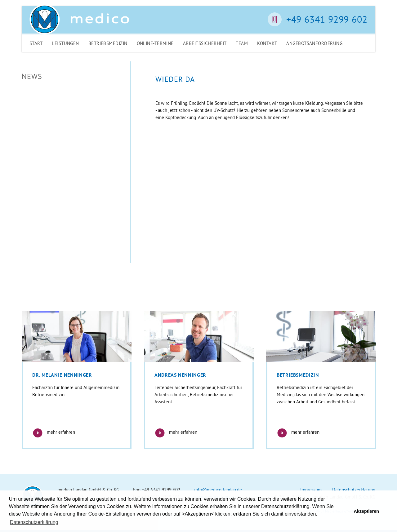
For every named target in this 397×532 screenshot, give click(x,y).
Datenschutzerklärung (354, 490)
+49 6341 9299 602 (327, 19)
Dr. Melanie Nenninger (62, 375)
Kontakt (267, 43)
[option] (77, 380)
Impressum (311, 490)
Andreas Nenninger (180, 375)
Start (36, 43)
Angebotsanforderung (314, 43)
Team (242, 43)
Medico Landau (79, 20)
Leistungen (65, 43)
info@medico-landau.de (218, 490)
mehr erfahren (54, 432)
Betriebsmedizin (108, 43)
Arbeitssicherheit (205, 43)
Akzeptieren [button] (366, 511)
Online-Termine (155, 43)
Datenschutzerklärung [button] (34, 522)
